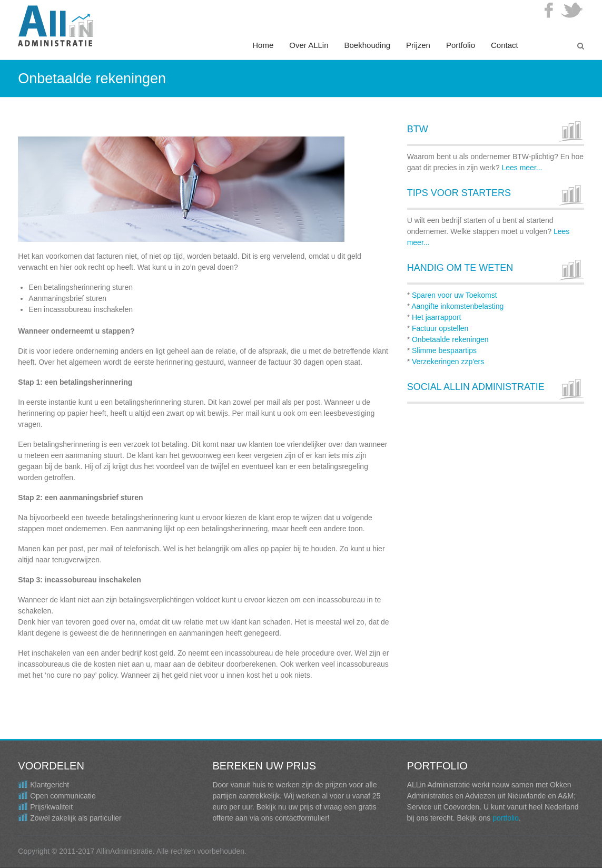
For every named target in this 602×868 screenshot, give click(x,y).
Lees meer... (522, 168)
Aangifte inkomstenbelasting (457, 306)
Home (263, 45)
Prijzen (418, 45)
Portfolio (461, 45)
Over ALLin (309, 45)
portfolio (506, 818)
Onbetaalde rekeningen (450, 339)
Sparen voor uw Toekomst (455, 295)
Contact (505, 45)
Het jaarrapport (436, 317)
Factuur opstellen (440, 328)
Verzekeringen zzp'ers (448, 362)
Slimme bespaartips (444, 350)
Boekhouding (368, 45)
